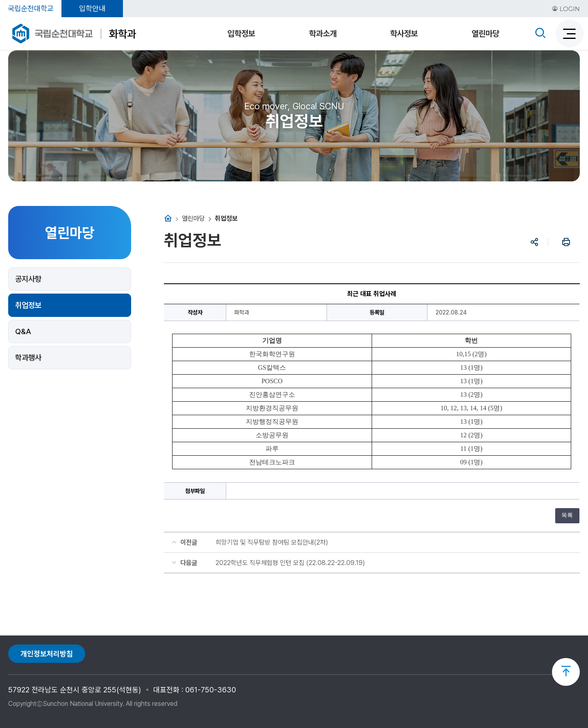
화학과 (123, 34)
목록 (567, 515)
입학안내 (92, 8)
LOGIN (566, 9)
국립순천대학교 (31, 8)
